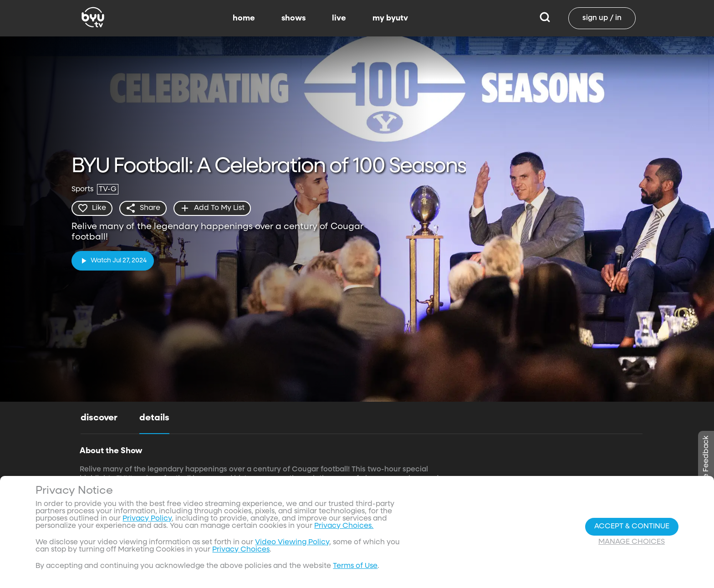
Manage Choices (632, 542)
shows (293, 18)
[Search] (545, 18)
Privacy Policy (147, 519)
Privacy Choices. (344, 526)
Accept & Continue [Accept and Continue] (632, 527)
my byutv (390, 18)
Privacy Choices (241, 550)
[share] (144, 208)
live (339, 18)
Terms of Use (355, 566)
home (244, 18)
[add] (213, 208)
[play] (113, 260)
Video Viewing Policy (292, 542)
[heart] (92, 208)
